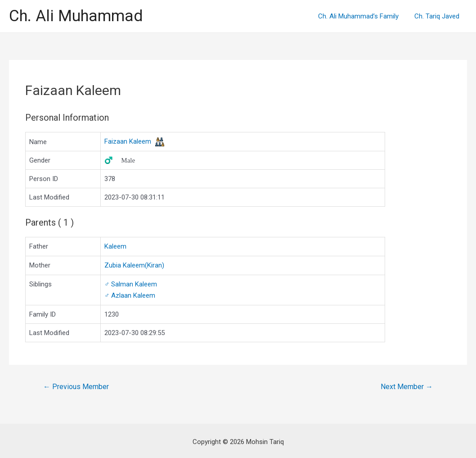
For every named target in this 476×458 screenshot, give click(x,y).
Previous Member (76, 385)
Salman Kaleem (131, 283)
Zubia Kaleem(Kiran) (134, 265)
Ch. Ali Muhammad (76, 16)
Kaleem (115, 246)
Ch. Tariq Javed (438, 16)
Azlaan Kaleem (130, 294)
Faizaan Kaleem (128, 141)
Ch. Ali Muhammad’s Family (361, 16)
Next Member (407, 385)
